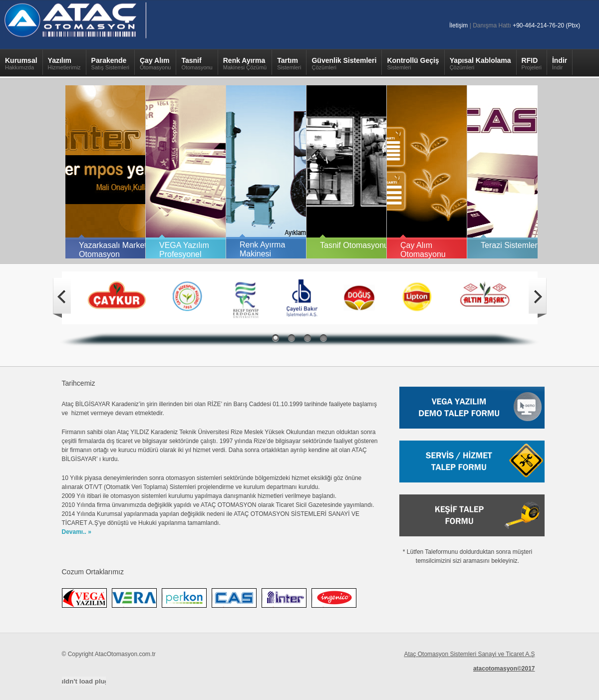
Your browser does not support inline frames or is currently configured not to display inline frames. (300, 171)
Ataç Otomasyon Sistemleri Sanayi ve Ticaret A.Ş (469, 654)
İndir (560, 66)
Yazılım (64, 66)
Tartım (289, 66)
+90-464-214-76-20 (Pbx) (546, 25)
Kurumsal (21, 66)
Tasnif (197, 66)
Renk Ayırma (245, 66)
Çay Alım (155, 66)
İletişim (458, 25)
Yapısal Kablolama (480, 66)
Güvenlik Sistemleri (344, 66)
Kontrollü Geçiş (413, 66)
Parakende (110, 66)
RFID (532, 66)
